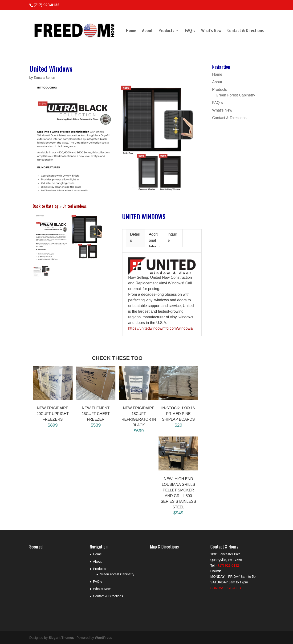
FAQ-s (190, 31)
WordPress (104, 638)
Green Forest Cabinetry (235, 95)
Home (131, 31)
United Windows (75, 206)
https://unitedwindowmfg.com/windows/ (161, 328)
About (147, 31)
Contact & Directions (246, 31)
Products (166, 31)
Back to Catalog (46, 206)
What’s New (211, 31)
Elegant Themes (61, 638)
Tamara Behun (44, 78)
